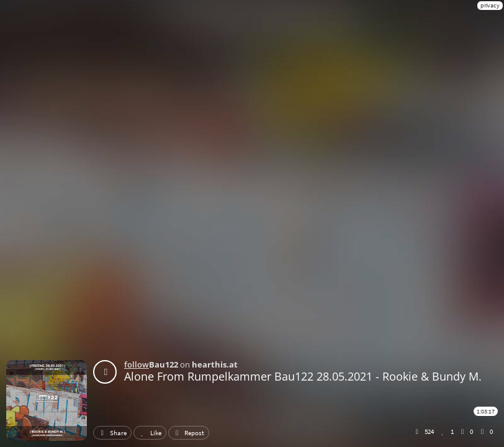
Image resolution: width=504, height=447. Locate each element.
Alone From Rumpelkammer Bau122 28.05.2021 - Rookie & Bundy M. (303, 376)
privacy (490, 5)
